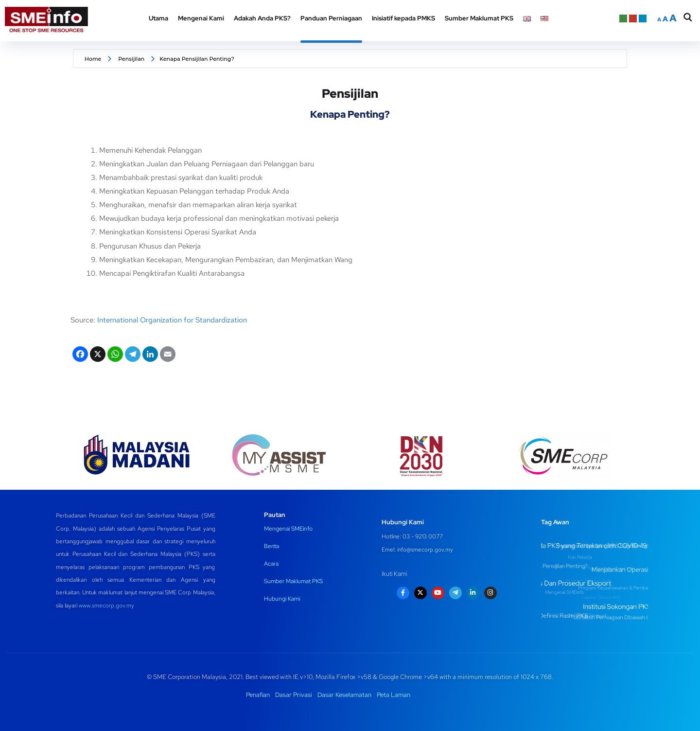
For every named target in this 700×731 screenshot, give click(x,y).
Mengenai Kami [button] (201, 18)
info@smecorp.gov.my (425, 550)
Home (93, 59)
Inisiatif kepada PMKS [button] (403, 18)
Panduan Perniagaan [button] (331, 18)
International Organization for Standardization (172, 320)
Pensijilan (131, 59)
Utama (158, 18)
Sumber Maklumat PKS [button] (479, 18)
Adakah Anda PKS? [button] (262, 18)
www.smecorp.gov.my (106, 606)
